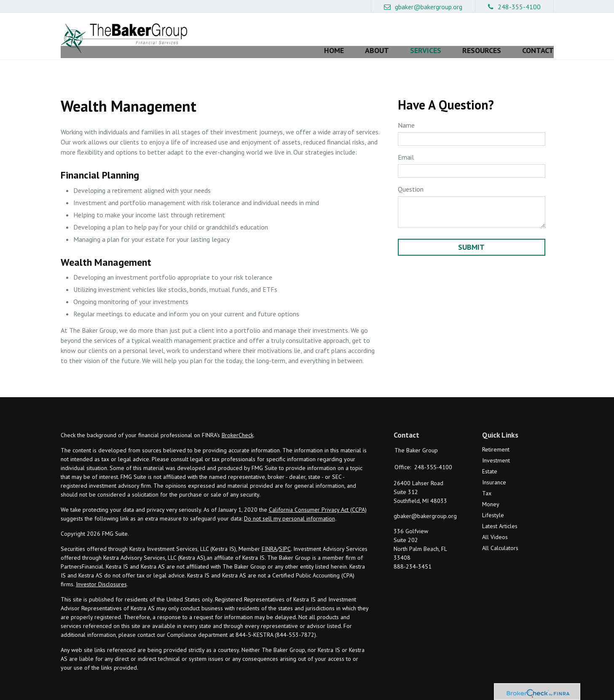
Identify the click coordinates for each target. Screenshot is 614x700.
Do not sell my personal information (290, 506)
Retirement (496, 437)
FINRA (269, 537)
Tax (487, 481)
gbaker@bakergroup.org (423, 7)
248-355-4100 (514, 7)
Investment (496, 448)
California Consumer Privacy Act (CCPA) (318, 497)
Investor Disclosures (101, 572)
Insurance (494, 470)
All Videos (495, 525)
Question (411, 176)
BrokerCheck (237, 423)
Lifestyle (493, 503)
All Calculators (500, 536)
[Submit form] (472, 235)
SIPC (285, 537)
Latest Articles (500, 514)
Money (491, 492)
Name (406, 112)
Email (406, 144)
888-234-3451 (413, 554)
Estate (490, 459)
